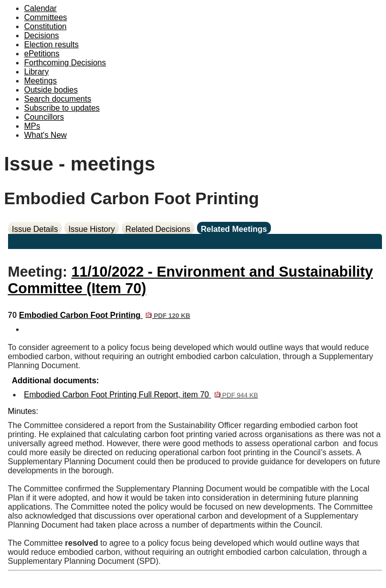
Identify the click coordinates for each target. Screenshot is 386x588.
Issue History (91, 229)
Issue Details (35, 229)
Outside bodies (51, 90)
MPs (32, 126)
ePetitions (42, 54)
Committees (45, 17)
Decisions (41, 35)
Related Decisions (158, 229)
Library (36, 72)
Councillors (44, 117)
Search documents (58, 99)
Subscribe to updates (62, 108)
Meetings (40, 81)
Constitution (45, 26)
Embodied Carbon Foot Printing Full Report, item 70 (141, 395)
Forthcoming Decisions (65, 63)
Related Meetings (234, 229)
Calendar (40, 8)
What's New (45, 135)
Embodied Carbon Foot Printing (105, 315)
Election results (52, 45)
